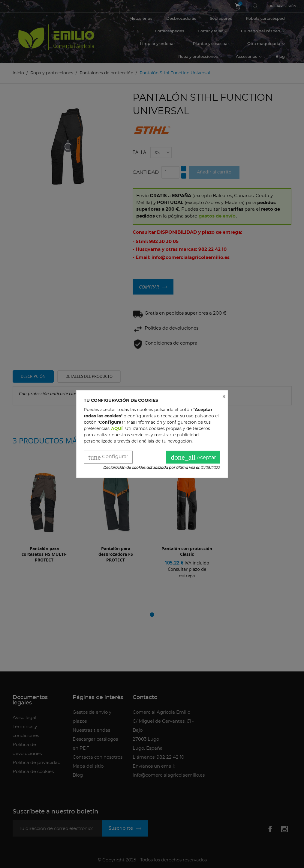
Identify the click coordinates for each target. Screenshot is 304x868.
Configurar (108, 458)
